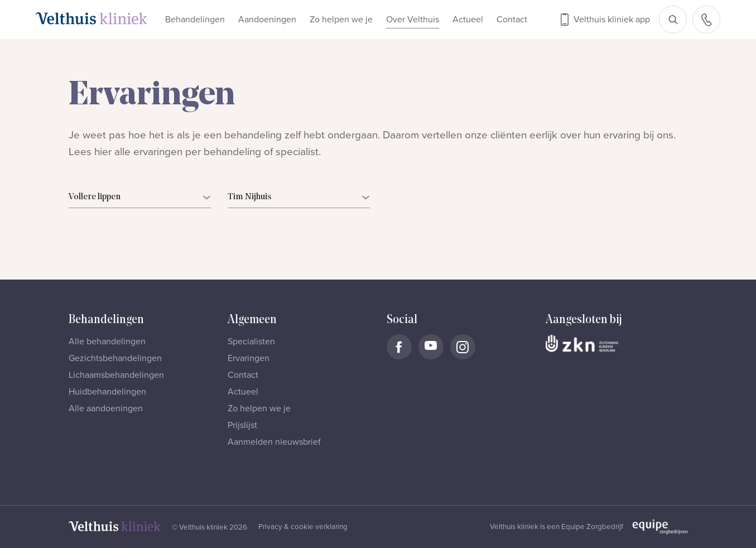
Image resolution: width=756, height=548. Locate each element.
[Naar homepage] (92, 18)
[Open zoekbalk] (673, 20)
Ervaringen (249, 358)
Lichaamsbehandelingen (116, 375)
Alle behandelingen (107, 342)
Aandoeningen (267, 20)
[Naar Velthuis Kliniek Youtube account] (431, 347)
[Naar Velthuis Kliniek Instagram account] (463, 347)
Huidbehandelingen (107, 392)
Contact (512, 20)
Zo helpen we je (341, 20)
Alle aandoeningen (106, 408)
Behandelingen (195, 20)
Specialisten (251, 342)
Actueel (468, 20)
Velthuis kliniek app (612, 20)
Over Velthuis (413, 20)
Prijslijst (242, 425)
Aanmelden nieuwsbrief (274, 442)
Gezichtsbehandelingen (115, 358)
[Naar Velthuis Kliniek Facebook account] (399, 347)
